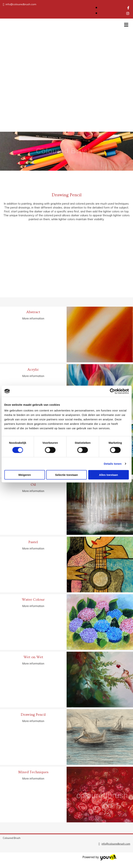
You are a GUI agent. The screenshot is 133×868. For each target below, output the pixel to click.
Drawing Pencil (33, 715)
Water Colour (33, 600)
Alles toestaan (108, 475)
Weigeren (24, 475)
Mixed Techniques (33, 772)
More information (33, 318)
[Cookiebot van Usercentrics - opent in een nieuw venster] (112, 391)
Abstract (33, 312)
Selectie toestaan (66, 475)
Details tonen (113, 463)
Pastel (33, 542)
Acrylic (33, 370)
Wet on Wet (33, 657)
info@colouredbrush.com (21, 4)
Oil (33, 485)
